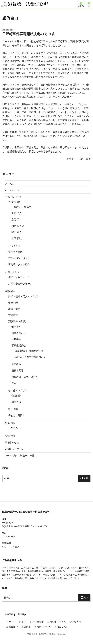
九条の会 (13, 428)
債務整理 (13, 303)
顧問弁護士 (17, 402)
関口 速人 (17, 232)
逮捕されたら (19, 333)
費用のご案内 (15, 252)
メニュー (89, 4)
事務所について (13, 197)
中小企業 (13, 409)
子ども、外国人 (17, 415)
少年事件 (16, 339)
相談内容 (10, 291)
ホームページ (12, 190)
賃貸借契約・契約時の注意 (29, 351)
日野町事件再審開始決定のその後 (28, 34)
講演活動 (10, 436)
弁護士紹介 (14, 202)
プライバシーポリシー (20, 258)
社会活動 (10, 423)
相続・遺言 (14, 309)
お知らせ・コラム (15, 449)
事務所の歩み (12, 442)
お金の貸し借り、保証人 (25, 377)
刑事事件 (16, 327)
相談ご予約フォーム (19, 277)
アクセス (10, 184)
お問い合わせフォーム (20, 284)
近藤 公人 (17, 213)
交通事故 (13, 315)
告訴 (14, 383)
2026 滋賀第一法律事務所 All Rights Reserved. (47, 634)
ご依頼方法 (14, 246)
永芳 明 (15, 220)
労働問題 (16, 396)
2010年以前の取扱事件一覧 (20, 456)
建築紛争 (16, 364)
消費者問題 (17, 371)
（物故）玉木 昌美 (21, 207)
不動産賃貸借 (19, 346)
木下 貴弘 (17, 238)
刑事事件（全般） (18, 321)
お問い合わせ (12, 272)
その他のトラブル (18, 390)
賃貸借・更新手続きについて (30, 357)
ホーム (10, 622)
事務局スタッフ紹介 (19, 264)
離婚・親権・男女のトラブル (24, 296)
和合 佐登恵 (18, 226)
